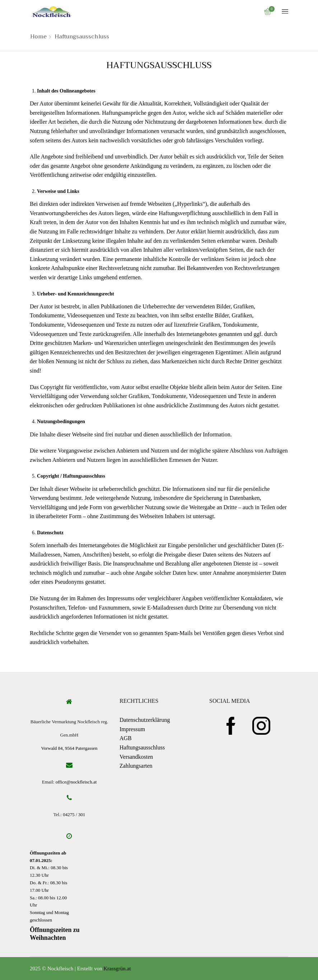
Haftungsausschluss (142, 747)
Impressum (132, 729)
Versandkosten (136, 757)
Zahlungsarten (136, 766)
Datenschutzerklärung (145, 720)
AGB (126, 738)
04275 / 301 (74, 815)
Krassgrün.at (117, 969)
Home (38, 37)
